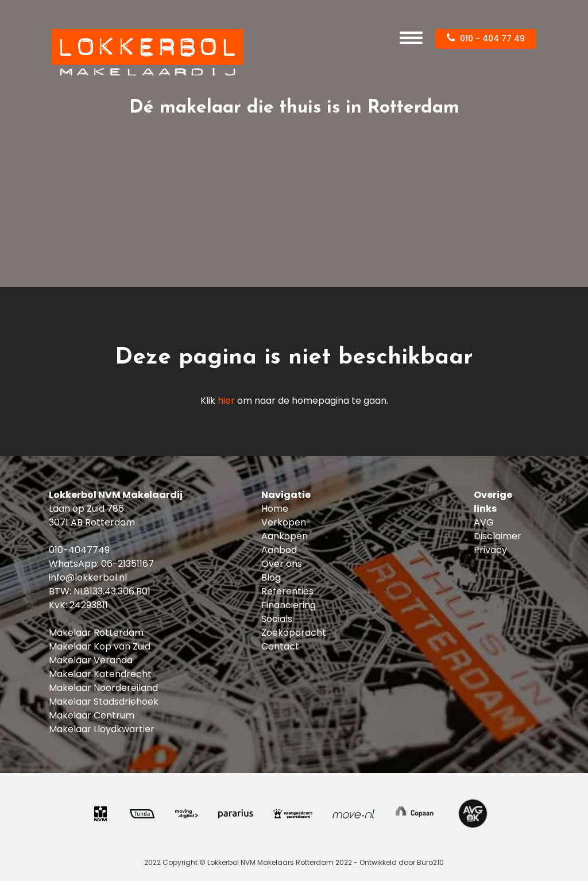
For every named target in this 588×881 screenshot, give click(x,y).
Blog (271, 577)
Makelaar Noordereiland (103, 688)
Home (275, 509)
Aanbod (279, 550)
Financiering (289, 605)
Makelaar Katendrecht (100, 674)
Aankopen (285, 536)
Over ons (282, 564)
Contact (280, 646)
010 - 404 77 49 (486, 38)
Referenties (287, 591)
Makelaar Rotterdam (96, 633)
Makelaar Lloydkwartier (102, 729)
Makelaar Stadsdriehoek (104, 702)
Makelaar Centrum (92, 715)
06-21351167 (127, 564)
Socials (277, 619)
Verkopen (284, 522)
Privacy (490, 550)
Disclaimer (498, 536)
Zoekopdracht (294, 633)
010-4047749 (79, 550)
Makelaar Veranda (91, 660)
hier (226, 401)
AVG (484, 522)
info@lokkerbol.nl (88, 577)
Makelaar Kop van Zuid (100, 646)
